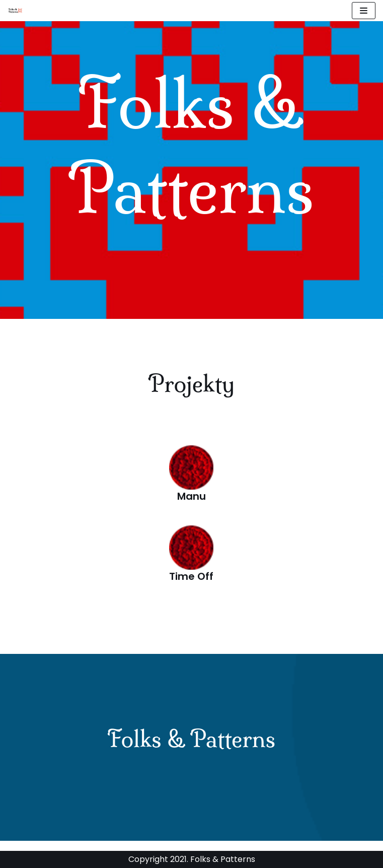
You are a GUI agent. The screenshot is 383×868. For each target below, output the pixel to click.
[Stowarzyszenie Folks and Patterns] (16, 11)
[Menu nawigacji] (364, 11)
